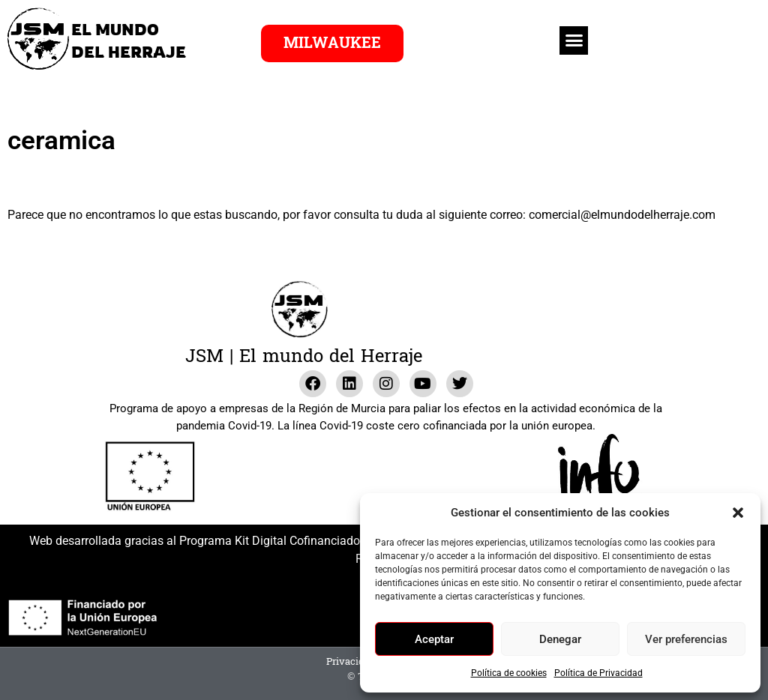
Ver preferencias (686, 639)
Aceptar (434, 639)
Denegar (560, 639)
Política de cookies (509, 673)
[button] (738, 513)
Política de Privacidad (598, 673)
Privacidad (351, 662)
